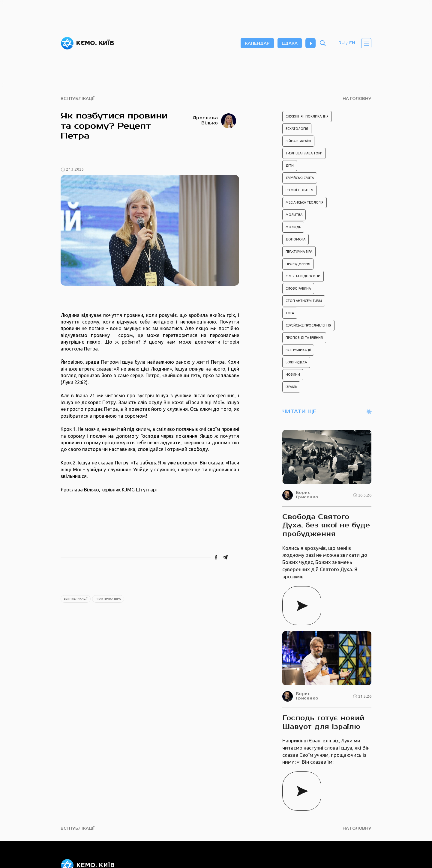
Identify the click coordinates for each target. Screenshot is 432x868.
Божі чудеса (296, 362)
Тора (290, 313)
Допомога (295, 239)
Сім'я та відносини (303, 276)
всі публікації (78, 99)
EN (352, 43)
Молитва (294, 215)
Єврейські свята (300, 178)
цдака (290, 44)
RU (342, 43)
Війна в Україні (298, 141)
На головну (357, 99)
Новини (293, 374)
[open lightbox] (150, 230)
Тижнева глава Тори (304, 153)
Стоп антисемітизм (304, 301)
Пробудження (298, 264)
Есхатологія (297, 129)
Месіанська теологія (304, 202)
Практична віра (108, 599)
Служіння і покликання (307, 116)
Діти (290, 166)
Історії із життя (299, 190)
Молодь (293, 227)
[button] (366, 43)
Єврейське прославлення (308, 325)
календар (257, 44)
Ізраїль (291, 387)
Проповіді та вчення (304, 338)
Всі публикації (76, 599)
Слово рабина (298, 288)
